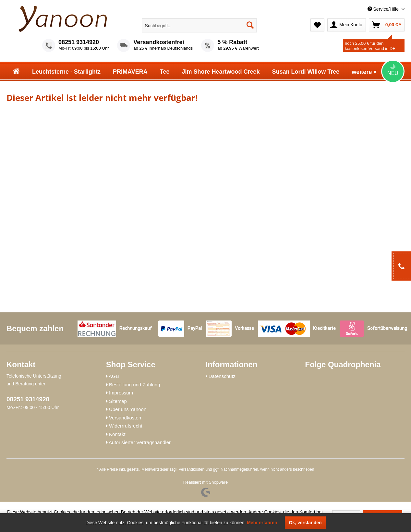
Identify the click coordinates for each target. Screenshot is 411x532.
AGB (114, 376)
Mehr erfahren (262, 523)
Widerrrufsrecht (126, 426)
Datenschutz (222, 376)
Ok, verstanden (305, 523)
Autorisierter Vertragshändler (140, 442)
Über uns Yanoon (128, 409)
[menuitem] (358, 9)
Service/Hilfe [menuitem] (384, 9)
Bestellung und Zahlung (135, 385)
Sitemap (118, 401)
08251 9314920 (79, 42)
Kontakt (117, 434)
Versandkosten (125, 418)
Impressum (121, 393)
